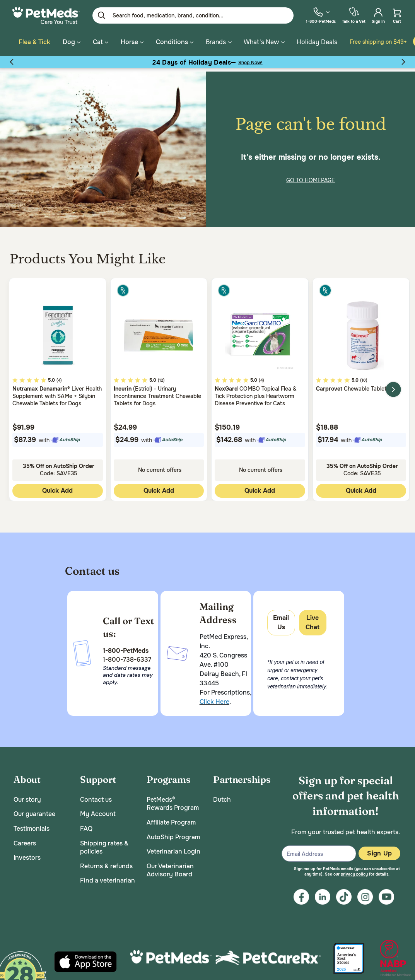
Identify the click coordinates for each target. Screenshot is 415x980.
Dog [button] (72, 42)
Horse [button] (132, 42)
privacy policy (354, 870)
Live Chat (313, 619)
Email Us (281, 619)
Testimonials (32, 825)
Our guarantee (34, 810)
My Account (98, 810)
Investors (27, 854)
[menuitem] (321, 15)
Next (393, 386)
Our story (27, 796)
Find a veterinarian (108, 877)
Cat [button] (101, 42)
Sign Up (379, 849)
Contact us (96, 796)
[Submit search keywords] (102, 15)
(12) (161, 376)
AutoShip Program (173, 833)
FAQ (86, 825)
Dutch (222, 796)
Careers (25, 839)
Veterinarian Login (173, 848)
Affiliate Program (171, 819)
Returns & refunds (106, 862)
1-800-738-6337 (127, 656)
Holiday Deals (317, 42)
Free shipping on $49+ (378, 42)
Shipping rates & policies (104, 844)
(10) (364, 376)
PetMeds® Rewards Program (173, 800)
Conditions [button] (175, 42)
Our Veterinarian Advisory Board (170, 866)
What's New (261, 42)
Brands (216, 42)
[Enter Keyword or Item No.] (193, 15)
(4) (59, 376)
